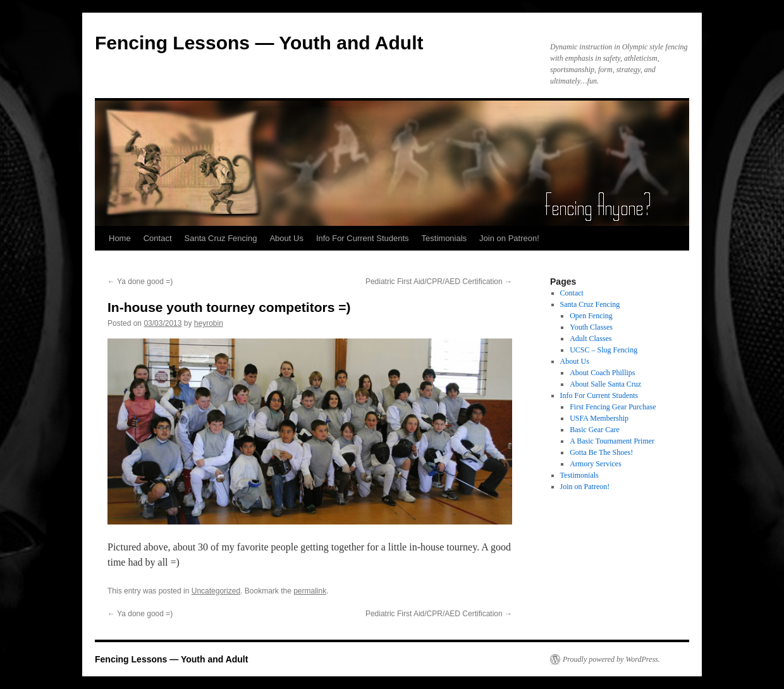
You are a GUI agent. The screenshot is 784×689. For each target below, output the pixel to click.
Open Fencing (591, 316)
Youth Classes (591, 327)
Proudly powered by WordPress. (611, 659)
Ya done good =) (140, 282)
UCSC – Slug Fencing (603, 350)
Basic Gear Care (595, 430)
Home (120, 238)
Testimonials (444, 238)
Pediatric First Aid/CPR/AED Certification (439, 282)
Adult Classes (591, 338)
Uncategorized (216, 591)
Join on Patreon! (509, 238)
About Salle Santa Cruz (605, 384)
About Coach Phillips (602, 373)
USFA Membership (599, 418)
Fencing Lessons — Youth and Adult (259, 43)
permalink (310, 591)
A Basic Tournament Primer (612, 441)
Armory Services (596, 464)
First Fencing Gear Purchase (613, 407)
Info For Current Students (363, 238)
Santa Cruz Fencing (221, 238)
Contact (158, 238)
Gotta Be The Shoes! (601, 452)
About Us (286, 238)
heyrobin (209, 323)
